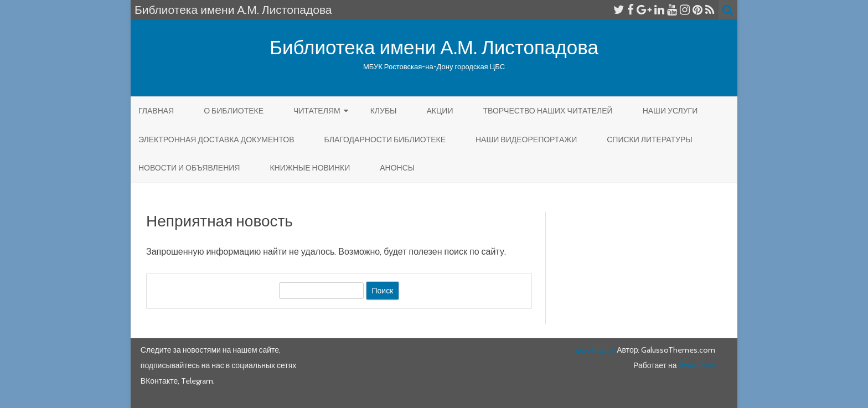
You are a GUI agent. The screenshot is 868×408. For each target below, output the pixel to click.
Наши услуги (670, 111)
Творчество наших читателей (547, 111)
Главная (156, 111)
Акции (440, 111)
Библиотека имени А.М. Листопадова (434, 47)
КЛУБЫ (384, 111)
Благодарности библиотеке (385, 140)
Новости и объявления (189, 168)
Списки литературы (650, 140)
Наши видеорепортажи (526, 140)
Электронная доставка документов (216, 140)
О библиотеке (234, 111)
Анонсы (397, 168)
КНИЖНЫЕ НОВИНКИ (310, 168)
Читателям (317, 111)
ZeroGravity (595, 350)
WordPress (696, 365)
